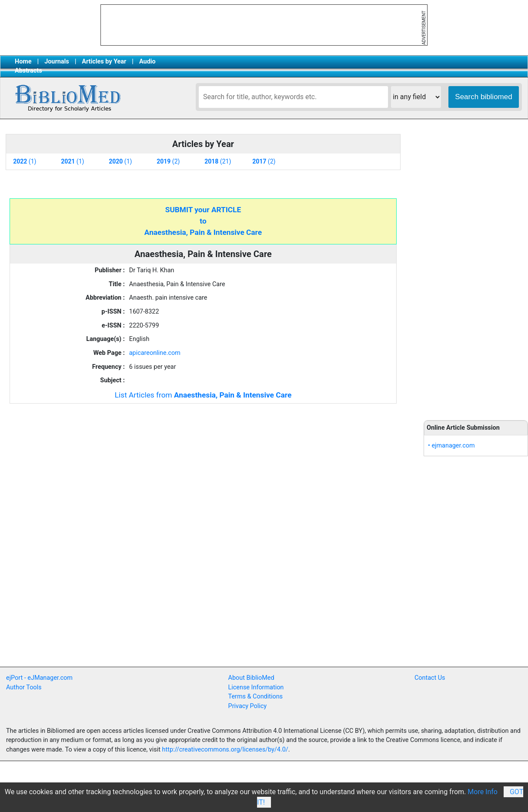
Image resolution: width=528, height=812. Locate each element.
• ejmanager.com (451, 446)
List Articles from (203, 395)
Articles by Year (104, 62)
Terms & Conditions (256, 697)
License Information (256, 687)
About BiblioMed (251, 678)
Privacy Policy (248, 706)
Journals (57, 62)
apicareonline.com (155, 353)
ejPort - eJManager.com (39, 678)
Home (23, 62)
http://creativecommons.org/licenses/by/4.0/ (225, 750)
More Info (483, 792)
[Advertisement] (476, 271)
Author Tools (24, 687)
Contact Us (430, 678)
